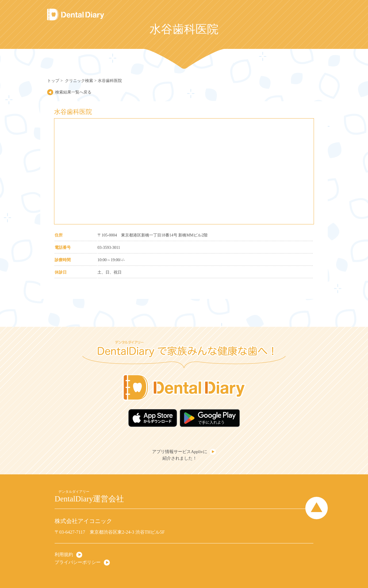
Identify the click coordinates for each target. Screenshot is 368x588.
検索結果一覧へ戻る (73, 92)
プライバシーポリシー (78, 562)
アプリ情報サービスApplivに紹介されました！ (180, 455)
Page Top (317, 508)
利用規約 (64, 554)
